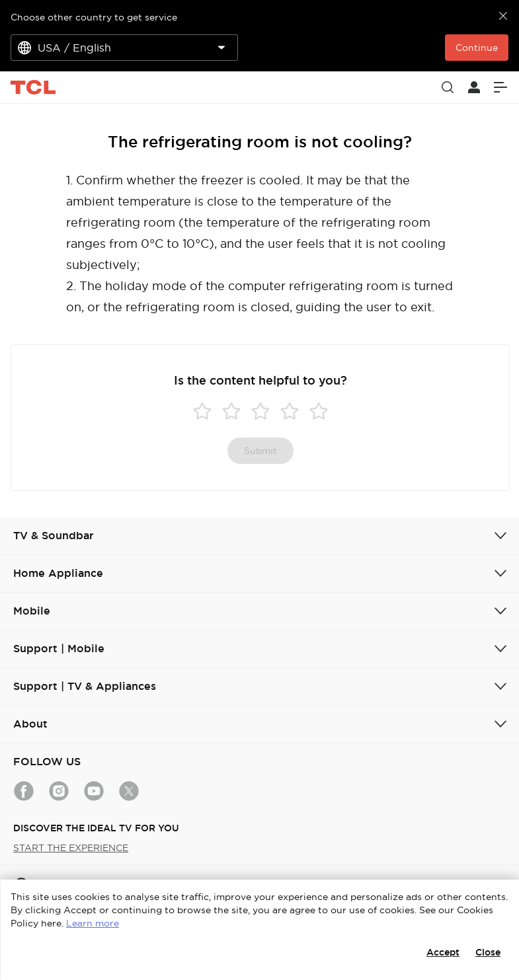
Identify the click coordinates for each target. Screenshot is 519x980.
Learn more (93, 923)
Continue (477, 48)
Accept (443, 952)
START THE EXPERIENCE (71, 848)
